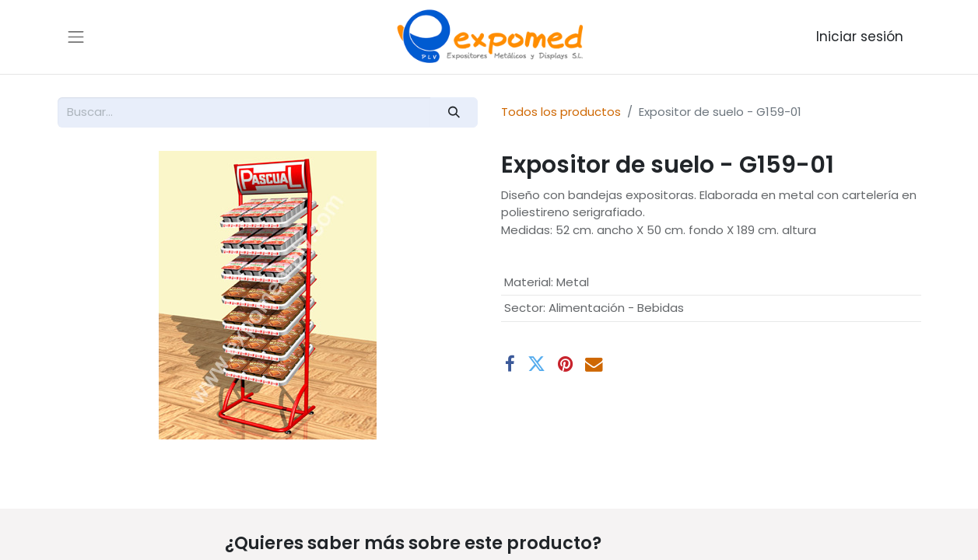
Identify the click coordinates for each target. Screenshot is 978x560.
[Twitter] (536, 364)
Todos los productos (561, 112)
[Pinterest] (565, 364)
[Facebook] (510, 364)
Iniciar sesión (860, 37)
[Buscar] (454, 112)
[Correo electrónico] (594, 364)
